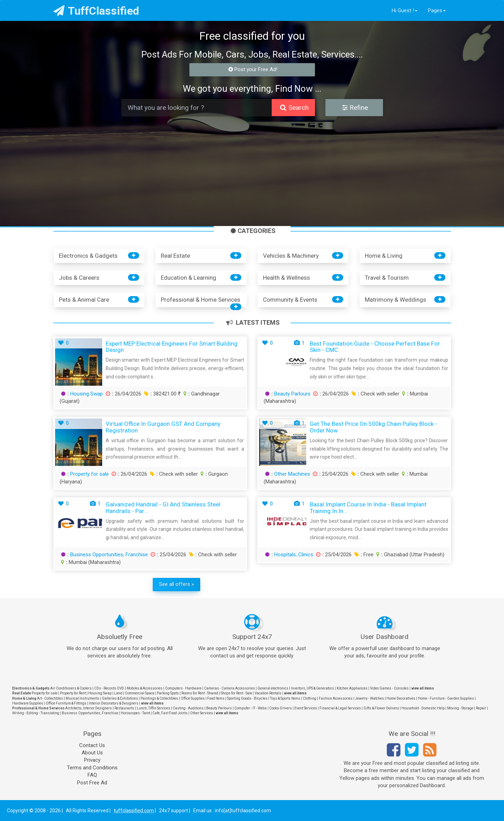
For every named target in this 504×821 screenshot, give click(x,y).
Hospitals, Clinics (294, 555)
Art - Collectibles (50, 698)
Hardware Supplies (28, 703)
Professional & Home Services (201, 300)
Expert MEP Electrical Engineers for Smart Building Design (172, 347)
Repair (481, 708)
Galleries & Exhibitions (120, 698)
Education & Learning (189, 278)
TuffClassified (96, 11)
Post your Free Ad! (253, 69)
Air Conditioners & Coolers (71, 688)
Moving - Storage (460, 708)
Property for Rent (73, 693)
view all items (423, 688)
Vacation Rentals (268, 693)
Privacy (92, 760)
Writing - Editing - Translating (36, 713)
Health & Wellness (287, 278)
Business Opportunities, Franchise (109, 555)
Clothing (310, 698)
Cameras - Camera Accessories (230, 688)
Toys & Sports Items (285, 698)
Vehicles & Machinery (291, 256)
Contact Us (92, 745)
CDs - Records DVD (109, 688)
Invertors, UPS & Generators (313, 688)
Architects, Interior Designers (89, 708)
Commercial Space (140, 693)
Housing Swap (86, 394)
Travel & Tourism (387, 278)
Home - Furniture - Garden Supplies (446, 698)
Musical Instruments (82, 698)
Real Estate (175, 256)
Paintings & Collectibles (159, 698)
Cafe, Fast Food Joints (170, 713)
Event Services (306, 708)
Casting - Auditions (188, 708)
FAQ (92, 775)
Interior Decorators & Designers (114, 703)
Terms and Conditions (92, 768)
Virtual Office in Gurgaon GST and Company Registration (163, 427)
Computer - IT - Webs (251, 708)
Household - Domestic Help (423, 708)
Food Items (216, 698)
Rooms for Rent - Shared (200, 693)
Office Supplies (193, 698)
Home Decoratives (401, 698)
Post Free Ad (92, 783)
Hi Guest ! (405, 10)
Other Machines (292, 474)
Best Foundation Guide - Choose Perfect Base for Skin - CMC (375, 347)
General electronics (273, 688)
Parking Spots (168, 693)
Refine (355, 108)
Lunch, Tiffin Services (153, 708)
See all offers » (176, 584)
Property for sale (89, 474)
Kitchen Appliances (352, 688)
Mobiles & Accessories (145, 688)
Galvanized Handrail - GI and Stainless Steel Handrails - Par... (163, 508)
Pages (437, 10)
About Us (92, 753)
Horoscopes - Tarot (135, 713)
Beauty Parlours (292, 394)
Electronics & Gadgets (88, 256)
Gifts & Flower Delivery (381, 708)
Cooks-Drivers (281, 708)
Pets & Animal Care (84, 300)
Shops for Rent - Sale (236, 693)
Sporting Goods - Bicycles (247, 698)
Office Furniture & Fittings (66, 703)
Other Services (202, 713)
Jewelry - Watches (370, 698)
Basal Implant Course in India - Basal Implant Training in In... (368, 508)
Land (118, 693)
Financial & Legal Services (340, 708)
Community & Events (290, 300)
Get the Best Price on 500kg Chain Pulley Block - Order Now (373, 427)
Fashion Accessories (336, 698)
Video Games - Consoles (389, 688)
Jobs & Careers (79, 278)
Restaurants (124, 708)
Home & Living (384, 256)
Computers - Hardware (183, 688)
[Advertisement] (252, 172)
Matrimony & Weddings (396, 300)
